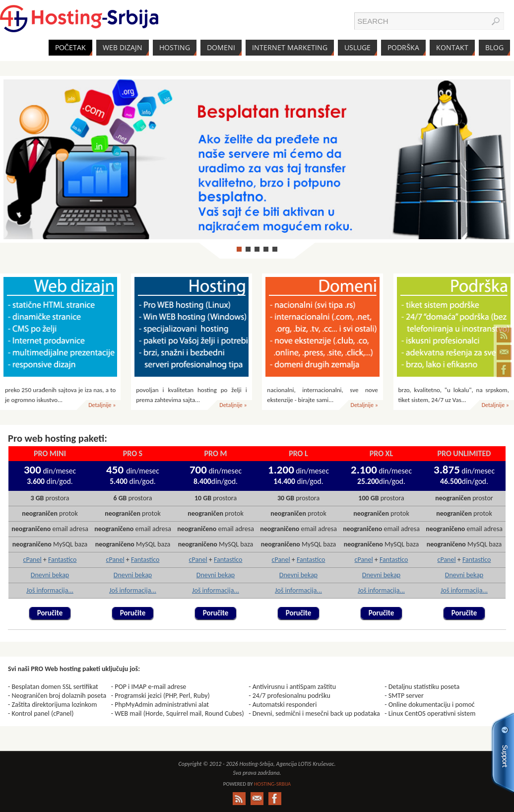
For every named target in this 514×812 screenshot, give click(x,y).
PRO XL (381, 453)
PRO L (298, 453)
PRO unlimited (464, 453)
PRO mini (50, 453)
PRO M (216, 453)
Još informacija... (50, 590)
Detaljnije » (102, 405)
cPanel (32, 560)
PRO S (133, 453)
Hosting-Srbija (272, 784)
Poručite (50, 613)
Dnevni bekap (50, 575)
